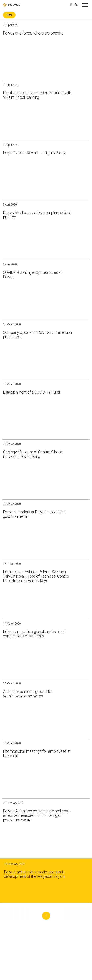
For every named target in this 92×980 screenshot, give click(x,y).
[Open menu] (85, 5)
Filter (9, 15)
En (72, 5)
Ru (77, 5)
